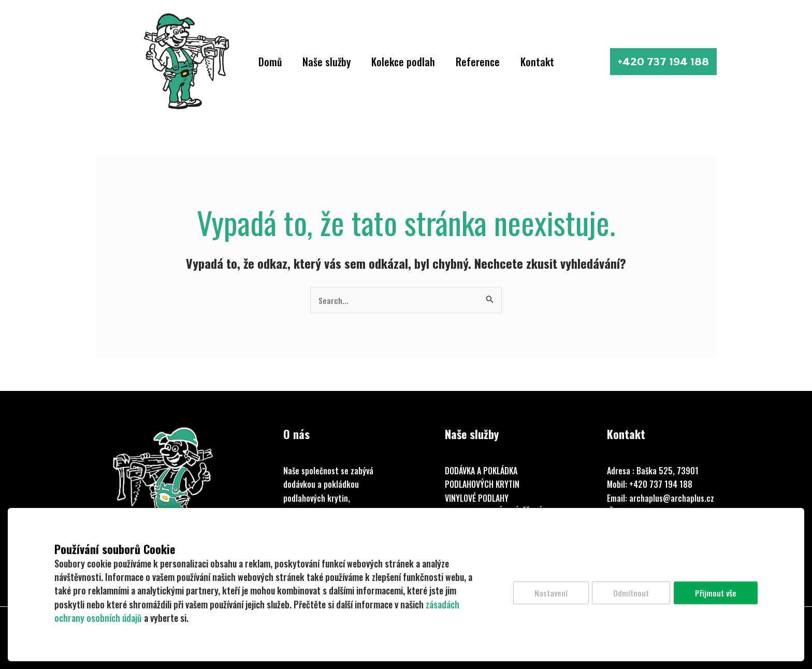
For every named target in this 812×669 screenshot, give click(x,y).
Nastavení (545, 594)
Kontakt (537, 62)
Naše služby (327, 62)
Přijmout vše (715, 594)
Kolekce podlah (403, 62)
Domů (270, 62)
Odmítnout (628, 594)
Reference (478, 62)
